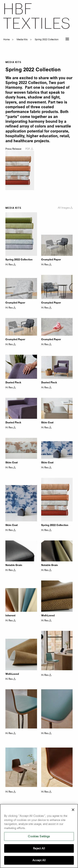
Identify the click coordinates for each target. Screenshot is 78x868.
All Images (65, 208)
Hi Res (11, 265)
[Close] (73, 810)
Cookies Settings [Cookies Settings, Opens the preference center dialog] (39, 836)
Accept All (39, 860)
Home (6, 39)
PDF (29, 149)
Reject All (39, 848)
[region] (39, 836)
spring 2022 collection (47, 39)
